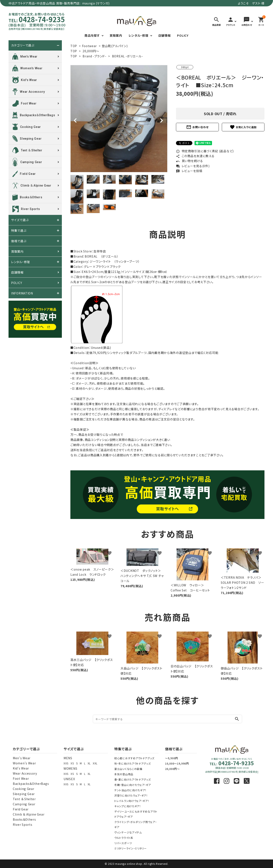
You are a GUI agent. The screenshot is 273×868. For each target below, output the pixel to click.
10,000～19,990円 (177, 763)
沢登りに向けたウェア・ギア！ (131, 795)
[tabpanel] (119, 119)
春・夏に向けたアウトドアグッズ (133, 779)
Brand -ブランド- (94, 56)
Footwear (89, 46)
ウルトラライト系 (124, 838)
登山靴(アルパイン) (115, 46)
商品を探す (92, 35)
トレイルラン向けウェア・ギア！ (132, 801)
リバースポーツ (123, 843)
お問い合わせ (197, 127)
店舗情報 (165, 35)
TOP (74, 46)
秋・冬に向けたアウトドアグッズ (133, 763)
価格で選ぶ (19, 241)
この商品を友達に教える (195, 156)
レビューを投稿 (189, 171)
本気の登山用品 (124, 774)
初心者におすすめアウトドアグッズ (134, 758)
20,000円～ (91, 51)
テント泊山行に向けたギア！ (130, 790)
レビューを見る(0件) (193, 166)
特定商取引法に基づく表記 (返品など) (205, 151)
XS (72, 763)
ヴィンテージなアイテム (128, 832)
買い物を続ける (190, 161)
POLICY (183, 35)
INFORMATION (22, 293)
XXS (66, 763)
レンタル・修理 (139, 35)
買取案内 (116, 35)
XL (89, 763)
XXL (95, 763)
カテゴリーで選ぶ (23, 45)
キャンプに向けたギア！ (128, 806)
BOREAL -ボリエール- (128, 56)
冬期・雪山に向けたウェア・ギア (133, 785)
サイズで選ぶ (20, 220)
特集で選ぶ (19, 230)
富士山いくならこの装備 (128, 769)
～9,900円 (172, 758)
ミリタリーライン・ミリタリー (131, 848)
